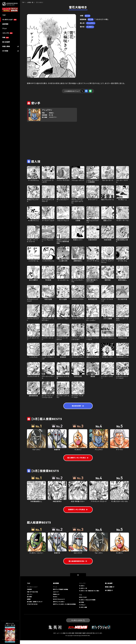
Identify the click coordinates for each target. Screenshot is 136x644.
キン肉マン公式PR (78, 624)
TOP (23, 2)
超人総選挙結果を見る (78, 565)
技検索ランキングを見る (78, 513)
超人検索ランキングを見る (78, 458)
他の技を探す (78, 406)
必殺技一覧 (30, 2)
